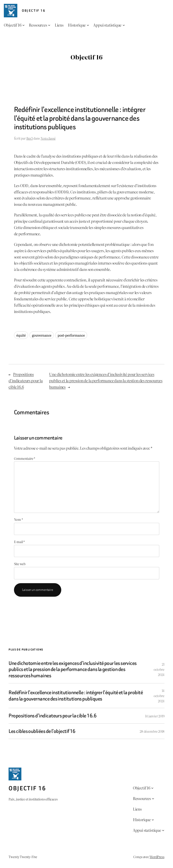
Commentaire (25, 458)
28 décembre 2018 (152, 731)
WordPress (157, 857)
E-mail (19, 542)
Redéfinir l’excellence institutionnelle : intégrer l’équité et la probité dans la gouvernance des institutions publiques (76, 696)
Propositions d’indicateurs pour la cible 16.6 (26, 380)
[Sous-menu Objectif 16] (23, 25)
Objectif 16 (34, 11)
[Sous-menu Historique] (88, 25)
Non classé (48, 138)
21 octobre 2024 (159, 669)
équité (21, 335)
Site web (20, 564)
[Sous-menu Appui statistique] (124, 25)
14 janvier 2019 (155, 716)
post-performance (71, 335)
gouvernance (42, 335)
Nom (18, 519)
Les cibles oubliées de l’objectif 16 (42, 731)
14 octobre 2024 (159, 696)
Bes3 (30, 138)
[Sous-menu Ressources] (49, 25)
